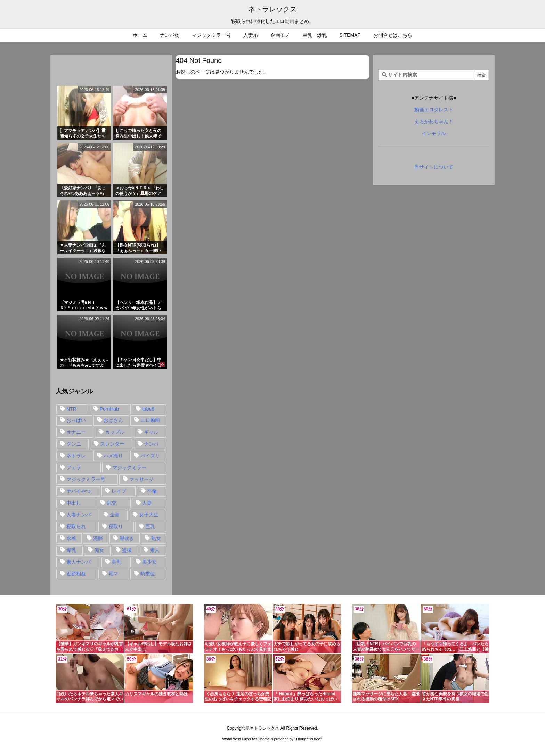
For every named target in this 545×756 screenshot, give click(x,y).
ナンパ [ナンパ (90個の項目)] (151, 444)
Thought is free (308, 739)
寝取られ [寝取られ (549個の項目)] (76, 526)
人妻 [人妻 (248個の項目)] (147, 503)
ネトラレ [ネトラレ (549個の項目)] (76, 456)
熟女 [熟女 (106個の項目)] (156, 538)
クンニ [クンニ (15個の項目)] (74, 444)
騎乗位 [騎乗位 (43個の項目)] (148, 574)
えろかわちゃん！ (434, 122)
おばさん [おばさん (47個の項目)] (113, 420)
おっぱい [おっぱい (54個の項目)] (76, 420)
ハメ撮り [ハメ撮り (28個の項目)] (113, 456)
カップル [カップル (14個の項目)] (115, 432)
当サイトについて (434, 167)
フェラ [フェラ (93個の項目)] (74, 467)
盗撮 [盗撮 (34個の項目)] (127, 550)
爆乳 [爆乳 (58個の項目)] (71, 550)
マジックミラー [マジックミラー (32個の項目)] (129, 467)
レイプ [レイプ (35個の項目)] (119, 491)
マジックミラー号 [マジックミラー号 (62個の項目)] (86, 479)
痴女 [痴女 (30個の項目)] (99, 550)
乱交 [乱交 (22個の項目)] (112, 503)
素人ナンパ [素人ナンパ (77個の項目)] (79, 562)
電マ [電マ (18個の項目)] (113, 574)
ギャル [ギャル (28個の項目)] (151, 432)
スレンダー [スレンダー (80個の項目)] (112, 444)
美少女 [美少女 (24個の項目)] (149, 562)
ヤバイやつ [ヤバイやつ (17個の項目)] (79, 491)
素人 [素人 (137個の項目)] (155, 550)
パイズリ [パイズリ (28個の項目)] (150, 456)
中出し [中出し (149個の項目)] (74, 503)
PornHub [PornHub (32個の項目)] (109, 409)
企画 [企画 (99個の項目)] (115, 515)
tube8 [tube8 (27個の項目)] (148, 409)
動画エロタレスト (434, 110)
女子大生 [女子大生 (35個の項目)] (149, 515)
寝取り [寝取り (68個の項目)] (116, 526)
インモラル (434, 133)
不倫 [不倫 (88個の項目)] (152, 491)
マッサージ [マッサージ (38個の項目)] (141, 479)
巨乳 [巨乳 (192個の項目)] (150, 526)
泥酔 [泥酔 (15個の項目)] (98, 538)
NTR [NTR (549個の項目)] (71, 409)
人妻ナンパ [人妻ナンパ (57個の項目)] (79, 515)
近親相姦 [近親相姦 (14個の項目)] (76, 574)
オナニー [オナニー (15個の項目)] (76, 432)
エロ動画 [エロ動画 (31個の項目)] (150, 420)
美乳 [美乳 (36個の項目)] (116, 562)
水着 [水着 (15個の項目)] (71, 538)
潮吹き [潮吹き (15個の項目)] (127, 538)
